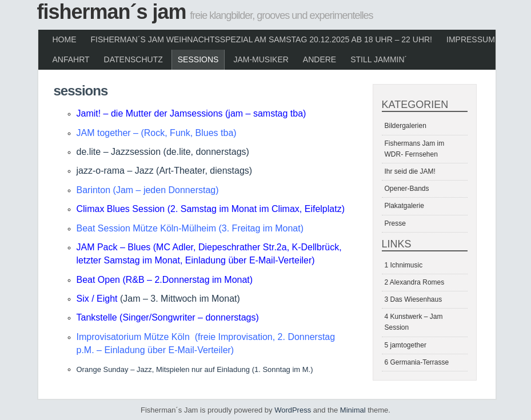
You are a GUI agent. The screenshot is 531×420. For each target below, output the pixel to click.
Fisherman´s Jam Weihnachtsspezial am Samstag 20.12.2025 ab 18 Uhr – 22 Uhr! (262, 39)
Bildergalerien (406, 126)
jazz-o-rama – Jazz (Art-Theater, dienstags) (165, 171)
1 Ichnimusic (404, 265)
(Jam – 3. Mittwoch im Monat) (180, 299)
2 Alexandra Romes (415, 282)
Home (65, 39)
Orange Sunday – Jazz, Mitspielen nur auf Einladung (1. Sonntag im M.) (195, 369)
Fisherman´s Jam (112, 12)
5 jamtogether (406, 345)
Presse (395, 223)
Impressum (471, 39)
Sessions (198, 59)
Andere (320, 59)
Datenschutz (133, 59)
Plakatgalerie (404, 206)
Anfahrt (71, 59)
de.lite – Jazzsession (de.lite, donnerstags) (163, 152)
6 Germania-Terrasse (417, 362)
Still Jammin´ (379, 59)
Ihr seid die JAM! (410, 171)
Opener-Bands (407, 189)
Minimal (353, 410)
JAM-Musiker (261, 59)
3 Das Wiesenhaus (414, 299)
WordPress (293, 410)
